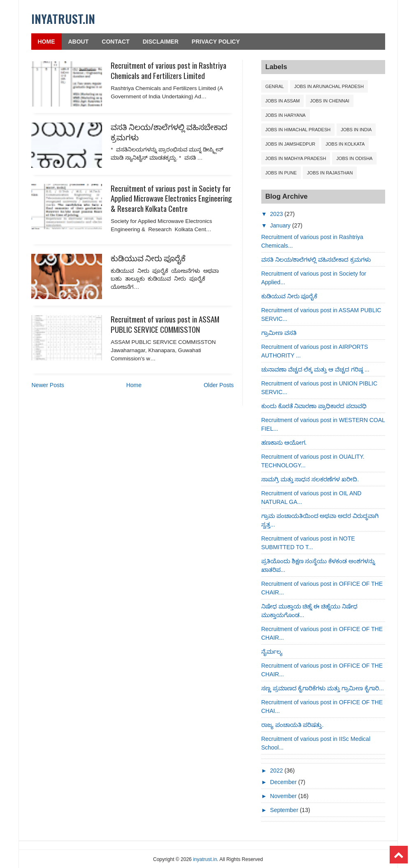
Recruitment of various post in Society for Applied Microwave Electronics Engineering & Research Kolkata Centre (171, 198)
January (281, 225)
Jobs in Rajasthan (330, 173)
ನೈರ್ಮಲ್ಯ (272, 652)
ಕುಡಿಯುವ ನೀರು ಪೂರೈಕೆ (148, 258)
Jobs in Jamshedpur (291, 144)
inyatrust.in (63, 19)
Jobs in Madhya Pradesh (296, 158)
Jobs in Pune (281, 173)
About (79, 42)
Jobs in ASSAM (283, 101)
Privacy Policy (216, 42)
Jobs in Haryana (286, 115)
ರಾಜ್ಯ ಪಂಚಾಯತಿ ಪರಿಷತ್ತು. (293, 725)
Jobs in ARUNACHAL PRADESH (329, 86)
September (285, 810)
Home (46, 42)
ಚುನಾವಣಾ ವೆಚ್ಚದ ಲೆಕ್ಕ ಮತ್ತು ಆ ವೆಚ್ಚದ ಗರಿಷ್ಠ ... (315, 369)
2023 (277, 214)
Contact (115, 42)
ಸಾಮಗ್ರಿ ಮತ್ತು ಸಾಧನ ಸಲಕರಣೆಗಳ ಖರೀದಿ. (310, 479)
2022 (277, 771)
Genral (275, 86)
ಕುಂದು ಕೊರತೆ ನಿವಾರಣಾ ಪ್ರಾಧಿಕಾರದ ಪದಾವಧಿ (314, 406)
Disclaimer (161, 42)
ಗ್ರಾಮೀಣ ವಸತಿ (279, 333)
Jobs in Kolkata (345, 144)
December (284, 782)
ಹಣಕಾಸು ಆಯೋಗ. (284, 443)
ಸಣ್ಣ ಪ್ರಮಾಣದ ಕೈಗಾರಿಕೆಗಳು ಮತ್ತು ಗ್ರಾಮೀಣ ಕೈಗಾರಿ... (323, 688)
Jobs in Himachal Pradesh (298, 130)
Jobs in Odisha (354, 158)
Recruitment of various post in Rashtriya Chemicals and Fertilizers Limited (168, 70)
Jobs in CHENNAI (329, 101)
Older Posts (219, 385)
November (284, 796)
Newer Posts (48, 385)
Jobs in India (356, 130)
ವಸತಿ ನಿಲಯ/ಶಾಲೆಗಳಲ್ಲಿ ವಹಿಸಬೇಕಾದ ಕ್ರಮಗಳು (169, 131)
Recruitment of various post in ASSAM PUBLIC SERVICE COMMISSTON (165, 324)
